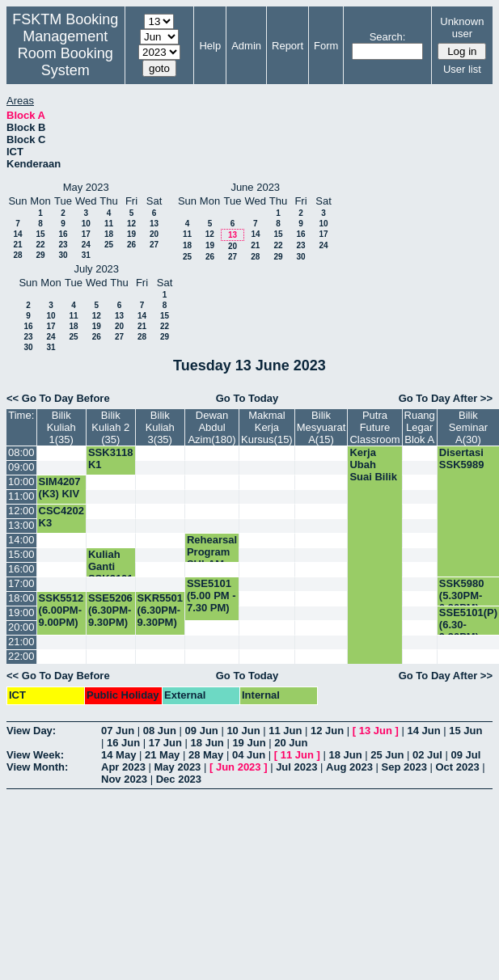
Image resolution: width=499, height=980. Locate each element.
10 (86, 224)
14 (17, 234)
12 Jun (327, 731)
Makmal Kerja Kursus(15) (267, 427)
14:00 (21, 540)
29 (40, 255)
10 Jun (243, 731)
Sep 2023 (404, 767)
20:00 (21, 627)
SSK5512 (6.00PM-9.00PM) (61, 610)
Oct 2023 (457, 767)
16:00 (21, 569)
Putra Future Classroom (374, 427)
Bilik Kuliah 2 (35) (110, 427)
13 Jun (376, 731)
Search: (388, 37)
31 (86, 255)
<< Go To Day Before (58, 398)
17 (86, 234)
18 (109, 234)
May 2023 (178, 767)
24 (86, 245)
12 (131, 224)
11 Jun (285, 731)
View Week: (35, 755)
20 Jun (291, 743)
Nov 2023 (124, 779)
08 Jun (160, 731)
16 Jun (123, 743)
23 (63, 245)
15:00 (21, 554)
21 (17, 245)
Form (326, 46)
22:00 (21, 656)
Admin (246, 46)
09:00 (21, 467)
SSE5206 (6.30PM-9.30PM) (110, 610)
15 (40, 234)
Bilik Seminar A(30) (468, 427)
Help (210, 46)
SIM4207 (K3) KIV (60, 488)
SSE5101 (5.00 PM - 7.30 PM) (211, 596)
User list (462, 69)
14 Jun (423, 731)
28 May (206, 755)
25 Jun (387, 755)
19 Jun (249, 743)
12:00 (21, 511)
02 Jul (427, 755)
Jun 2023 (239, 767)
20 (154, 234)
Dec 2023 (179, 779)
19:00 (21, 612)
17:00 (21, 583)
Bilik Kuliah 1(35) (61, 427)
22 (40, 245)
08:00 (21, 452)
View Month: (37, 767)
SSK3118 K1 (111, 458)
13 (154, 224)
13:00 (21, 525)
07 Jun (118, 731)
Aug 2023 (349, 767)
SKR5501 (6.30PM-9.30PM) (160, 610)
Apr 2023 (123, 767)
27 (154, 245)
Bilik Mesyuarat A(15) (321, 427)
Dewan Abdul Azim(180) (211, 427)
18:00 (21, 598)
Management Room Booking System (66, 53)
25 (109, 245)
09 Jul (466, 755)
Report (288, 46)
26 (131, 245)
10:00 (21, 482)
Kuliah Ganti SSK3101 (111, 566)
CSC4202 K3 (61, 517)
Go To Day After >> (446, 398)
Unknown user (462, 27)
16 (63, 234)
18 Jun (207, 743)
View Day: (31, 731)
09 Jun (202, 731)
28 (17, 255)
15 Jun (465, 731)
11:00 (21, 496)
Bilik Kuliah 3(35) (160, 427)
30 (63, 255)
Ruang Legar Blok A (420, 427)
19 (131, 234)
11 (109, 224)
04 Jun (249, 755)
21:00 (21, 642)
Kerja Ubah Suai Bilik (373, 465)
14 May (118, 755)
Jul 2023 (296, 767)
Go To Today (247, 398)
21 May (162, 755)
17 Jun (165, 743)
